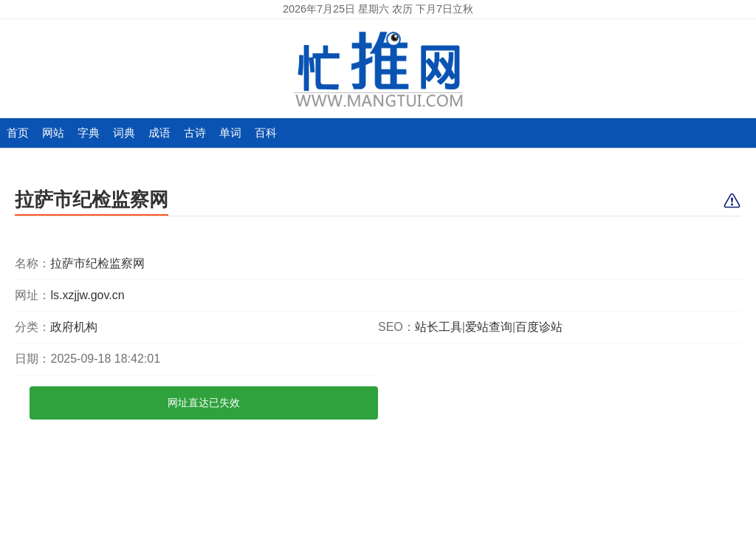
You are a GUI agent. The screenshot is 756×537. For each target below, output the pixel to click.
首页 (18, 133)
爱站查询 (489, 327)
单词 (230, 133)
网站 (53, 133)
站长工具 (439, 327)
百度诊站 (539, 327)
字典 (89, 133)
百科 (266, 133)
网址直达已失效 (204, 403)
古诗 (195, 133)
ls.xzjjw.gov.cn (87, 295)
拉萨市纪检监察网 (92, 199)
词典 (124, 133)
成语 (159, 133)
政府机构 (74, 327)
